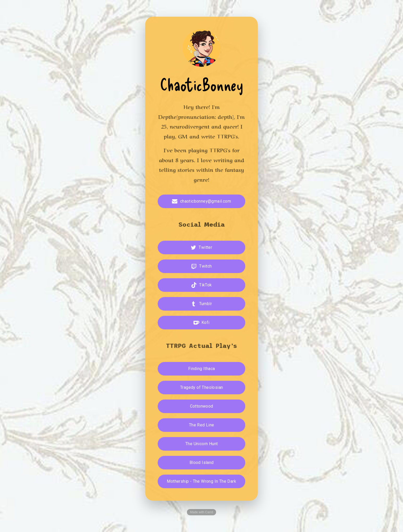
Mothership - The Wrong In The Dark (201, 481)
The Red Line (202, 425)
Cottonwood (202, 406)
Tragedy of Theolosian (201, 387)
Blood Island (202, 463)
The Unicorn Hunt (201, 444)
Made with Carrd (201, 512)
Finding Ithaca (202, 369)
